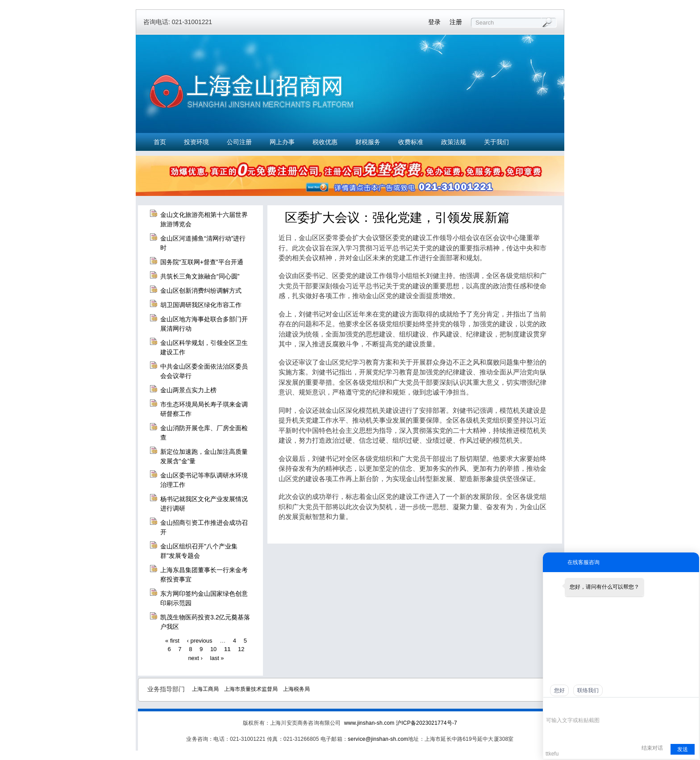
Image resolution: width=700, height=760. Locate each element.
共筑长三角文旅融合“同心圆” (200, 276)
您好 (559, 690)
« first (172, 640)
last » (217, 658)
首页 (160, 142)
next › (195, 658)
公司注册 (239, 142)
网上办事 (282, 142)
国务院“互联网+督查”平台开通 (202, 262)
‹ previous (200, 640)
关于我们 (496, 142)
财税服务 (368, 142)
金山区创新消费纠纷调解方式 (201, 291)
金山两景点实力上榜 (188, 390)
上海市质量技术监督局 (251, 689)
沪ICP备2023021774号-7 (427, 723)
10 (213, 649)
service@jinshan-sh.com (378, 739)
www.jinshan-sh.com (370, 723)
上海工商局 (205, 689)
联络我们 (588, 690)
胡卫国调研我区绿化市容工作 (201, 305)
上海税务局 (296, 689)
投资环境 (196, 142)
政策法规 (454, 142)
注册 (456, 22)
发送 (683, 749)
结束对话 (652, 748)
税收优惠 (325, 142)
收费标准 (411, 142)
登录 (434, 22)
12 (241, 649)
